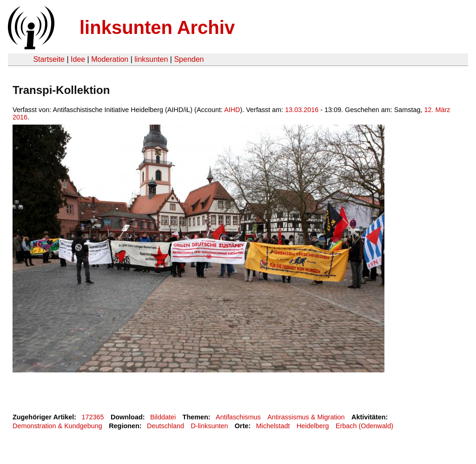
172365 (93, 417)
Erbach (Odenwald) (364, 426)
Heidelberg (313, 426)
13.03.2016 (302, 110)
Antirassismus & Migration (306, 417)
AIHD (232, 110)
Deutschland (165, 426)
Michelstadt (273, 426)
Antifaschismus (238, 417)
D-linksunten (209, 426)
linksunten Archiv (157, 27)
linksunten (151, 59)
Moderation (110, 59)
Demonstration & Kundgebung (57, 426)
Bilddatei (163, 417)
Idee (78, 59)
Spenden (189, 59)
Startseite (49, 59)
